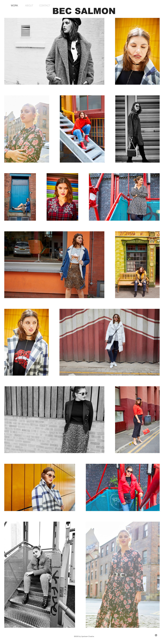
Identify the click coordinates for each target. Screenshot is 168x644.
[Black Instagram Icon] (156, 635)
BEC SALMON (84, 11)
